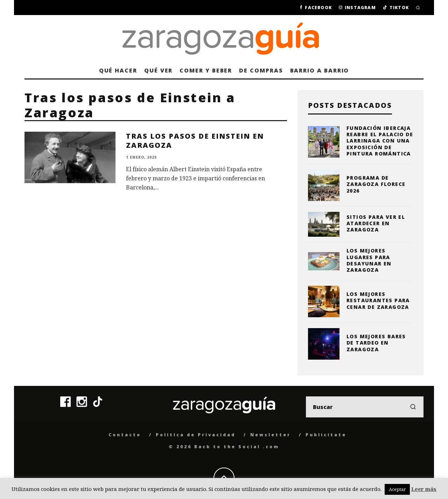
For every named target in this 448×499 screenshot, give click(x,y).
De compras (261, 70)
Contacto (125, 435)
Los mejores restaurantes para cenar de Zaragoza (378, 300)
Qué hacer (118, 70)
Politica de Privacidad (196, 435)
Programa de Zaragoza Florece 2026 (376, 184)
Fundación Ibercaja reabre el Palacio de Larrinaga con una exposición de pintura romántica (380, 141)
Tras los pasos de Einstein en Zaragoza (195, 141)
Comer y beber (206, 70)
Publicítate (326, 435)
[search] (413, 407)
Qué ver (158, 70)
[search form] (365, 407)
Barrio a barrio (320, 70)
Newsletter (271, 435)
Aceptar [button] (397, 489)
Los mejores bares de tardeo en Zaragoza (376, 343)
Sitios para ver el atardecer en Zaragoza (376, 223)
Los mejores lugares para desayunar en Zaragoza (369, 260)
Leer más (424, 489)
